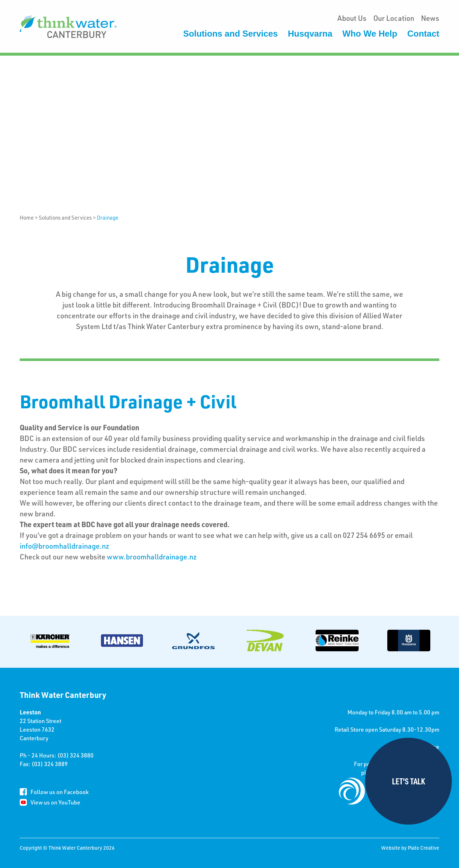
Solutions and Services (231, 34)
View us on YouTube (55, 802)
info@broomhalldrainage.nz (65, 546)
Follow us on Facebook (60, 792)
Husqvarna (310, 34)
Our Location (394, 18)
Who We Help (370, 34)
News (430, 18)
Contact (423, 34)
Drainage (108, 217)
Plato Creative (423, 848)
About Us (352, 18)
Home (27, 217)
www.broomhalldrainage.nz (152, 557)
